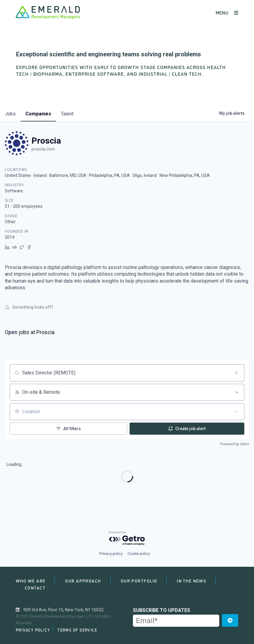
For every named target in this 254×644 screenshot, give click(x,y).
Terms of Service (77, 630)
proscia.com (43, 149)
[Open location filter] (236, 412)
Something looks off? (29, 307)
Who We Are (31, 581)
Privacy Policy (33, 630)
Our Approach (83, 581)
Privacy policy (111, 554)
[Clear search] (236, 373)
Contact (35, 588)
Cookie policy (139, 554)
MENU (227, 12)
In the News (191, 581)
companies (38, 114)
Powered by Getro (235, 444)
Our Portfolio (139, 581)
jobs (10, 114)
